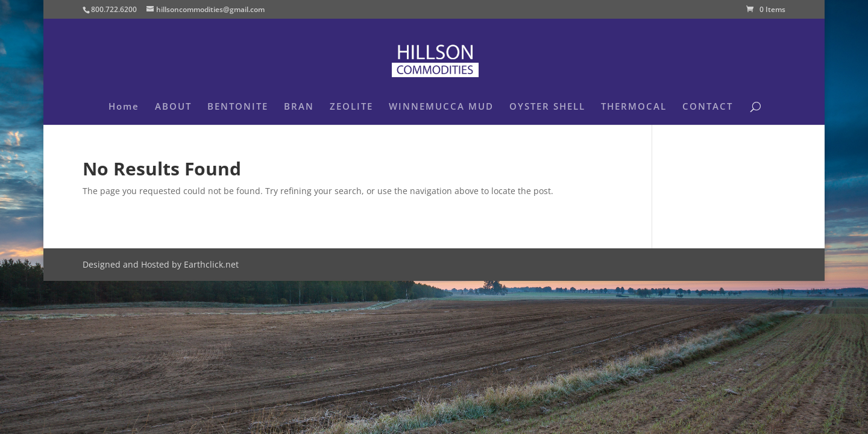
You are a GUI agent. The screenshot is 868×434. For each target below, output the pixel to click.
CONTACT (708, 107)
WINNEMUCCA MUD (441, 107)
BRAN (299, 107)
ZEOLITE (351, 107)
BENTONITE (238, 107)
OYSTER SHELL (547, 107)
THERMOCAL (634, 107)
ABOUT (173, 107)
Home (124, 107)
